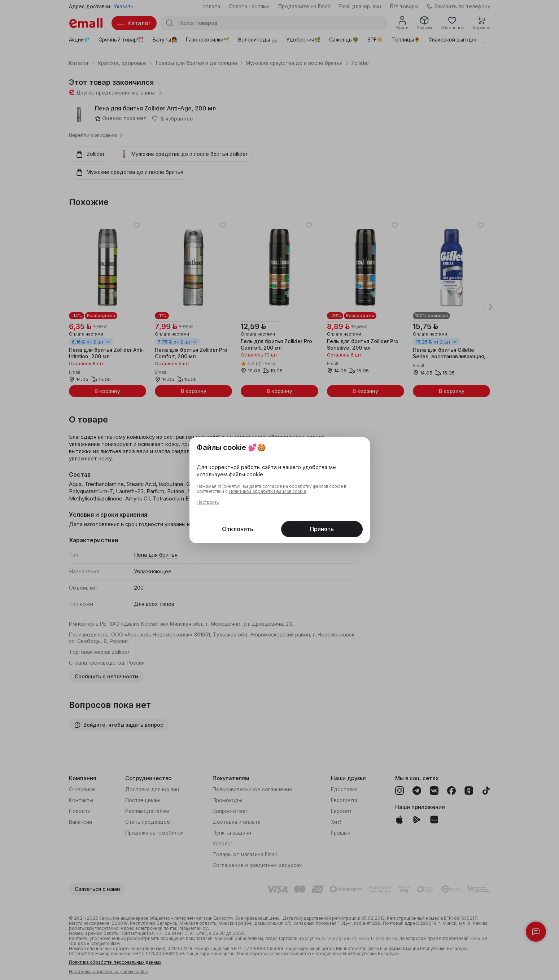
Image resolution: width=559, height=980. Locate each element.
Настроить (208, 502)
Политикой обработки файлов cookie (267, 491)
